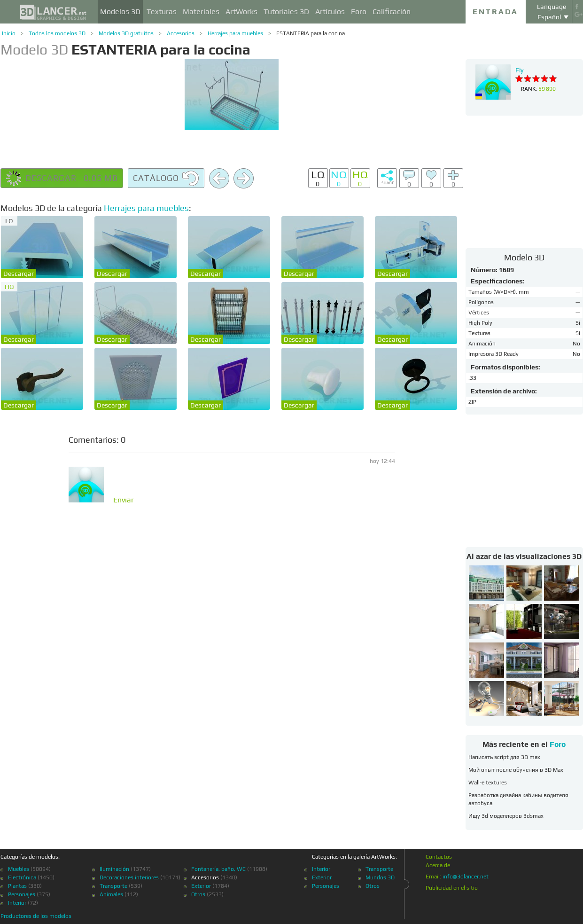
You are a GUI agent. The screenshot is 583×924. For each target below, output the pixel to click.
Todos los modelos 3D (57, 33)
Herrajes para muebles (235, 33)
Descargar (19, 274)
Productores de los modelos (36, 916)
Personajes (22, 894)
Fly (519, 70)
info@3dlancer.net (466, 877)
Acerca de (438, 865)
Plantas (17, 886)
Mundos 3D (380, 877)
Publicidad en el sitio (452, 888)
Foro (359, 12)
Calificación (392, 12)
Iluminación (114, 869)
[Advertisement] (524, 181)
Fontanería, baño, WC (218, 869)
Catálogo (166, 179)
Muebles (19, 869)
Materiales (201, 12)
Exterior (201, 886)
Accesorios (181, 33)
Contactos (439, 857)
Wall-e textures (488, 783)
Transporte (113, 886)
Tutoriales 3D (286, 12)
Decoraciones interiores (129, 877)
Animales (111, 894)
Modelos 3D (120, 12)
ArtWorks (241, 12)
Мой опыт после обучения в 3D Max (516, 770)
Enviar (124, 500)
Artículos (330, 12)
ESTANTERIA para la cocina (311, 33)
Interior (17, 903)
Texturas (162, 12)
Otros (198, 894)
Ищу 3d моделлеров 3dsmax (506, 816)
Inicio (9, 33)
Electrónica (22, 877)
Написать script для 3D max (504, 757)
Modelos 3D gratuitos (126, 33)
